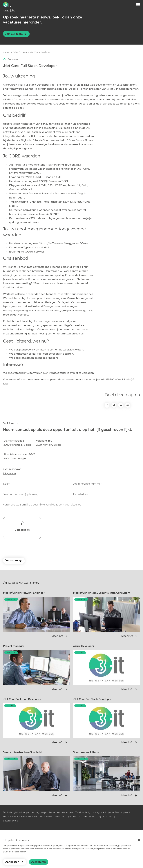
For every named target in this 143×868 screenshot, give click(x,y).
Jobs (15, 52)
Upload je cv (22, 530)
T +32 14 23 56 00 (12, 469)
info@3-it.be (10, 474)
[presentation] (26, 548)
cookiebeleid (58, 849)
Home (6, 52)
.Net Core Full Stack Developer (36, 52)
